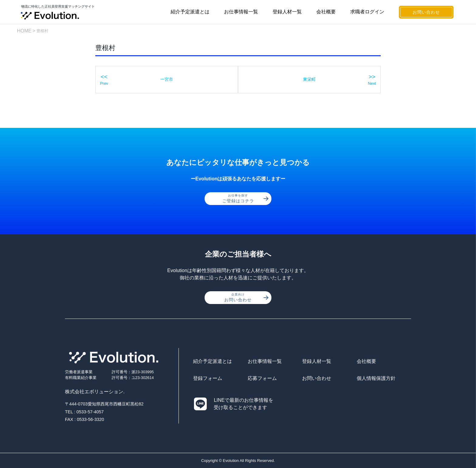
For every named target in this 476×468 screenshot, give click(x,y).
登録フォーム (208, 378)
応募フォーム (262, 378)
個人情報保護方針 (376, 378)
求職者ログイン (367, 12)
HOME (24, 31)
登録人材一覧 (287, 12)
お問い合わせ (426, 12)
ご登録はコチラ (245, 198)
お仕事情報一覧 (241, 12)
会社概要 (326, 12)
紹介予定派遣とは (190, 12)
